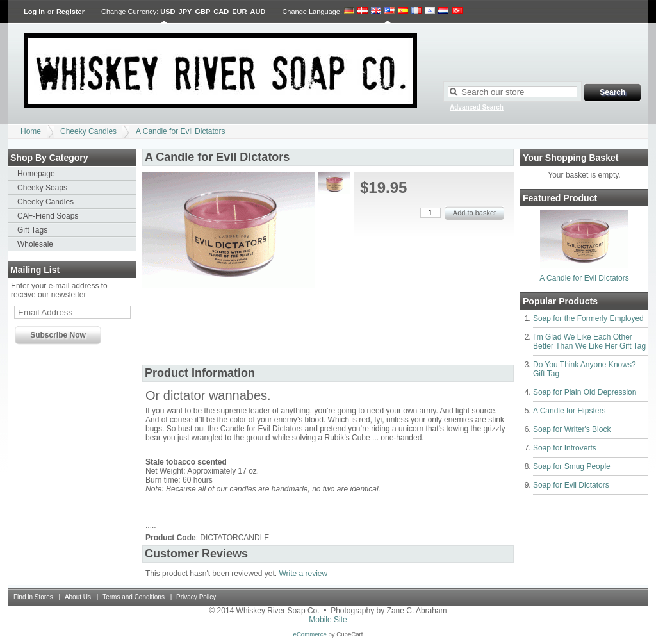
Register (70, 12)
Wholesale (35, 244)
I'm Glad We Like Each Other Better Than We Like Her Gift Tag (589, 342)
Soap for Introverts (565, 448)
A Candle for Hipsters (569, 411)
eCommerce (310, 634)
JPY (185, 12)
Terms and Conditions (134, 597)
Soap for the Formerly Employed (588, 318)
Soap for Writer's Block (572, 429)
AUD (258, 12)
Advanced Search (477, 107)
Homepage (36, 174)
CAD (221, 12)
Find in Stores (33, 597)
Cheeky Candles (88, 131)
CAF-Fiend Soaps (48, 216)
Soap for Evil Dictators (571, 485)
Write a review (303, 574)
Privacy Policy (196, 597)
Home (31, 131)
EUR (239, 12)
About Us (78, 597)
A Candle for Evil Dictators (180, 131)
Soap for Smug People (572, 466)
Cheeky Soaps (42, 188)
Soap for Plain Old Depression (585, 392)
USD (168, 12)
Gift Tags (32, 230)
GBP (202, 12)
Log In (34, 12)
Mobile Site (328, 620)
